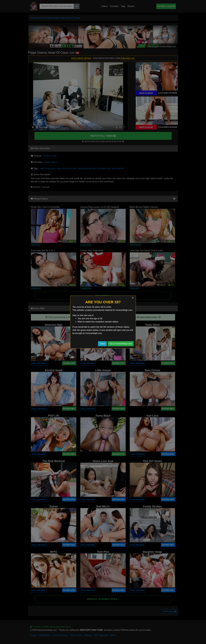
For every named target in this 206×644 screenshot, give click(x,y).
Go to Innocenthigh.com (121, 344)
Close (102, 344)
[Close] (133, 298)
